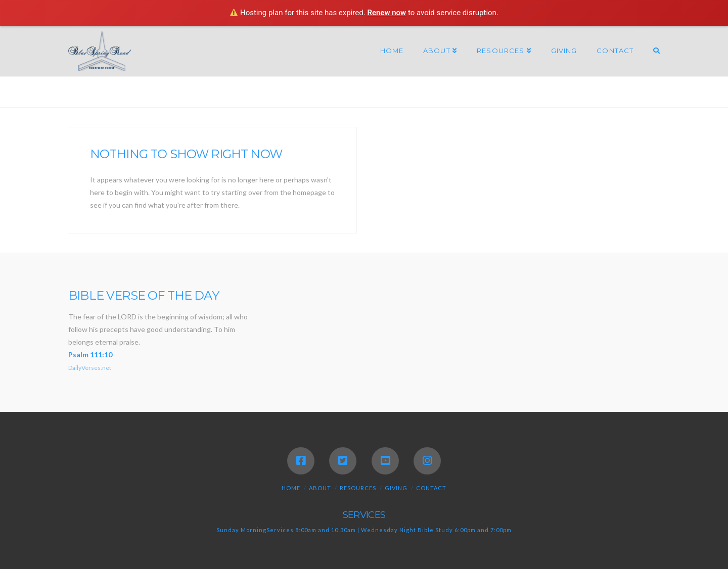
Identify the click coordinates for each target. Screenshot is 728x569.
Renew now (386, 13)
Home (291, 488)
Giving (396, 488)
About (320, 488)
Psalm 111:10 (90, 354)
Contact (431, 488)
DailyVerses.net (90, 368)
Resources (358, 488)
